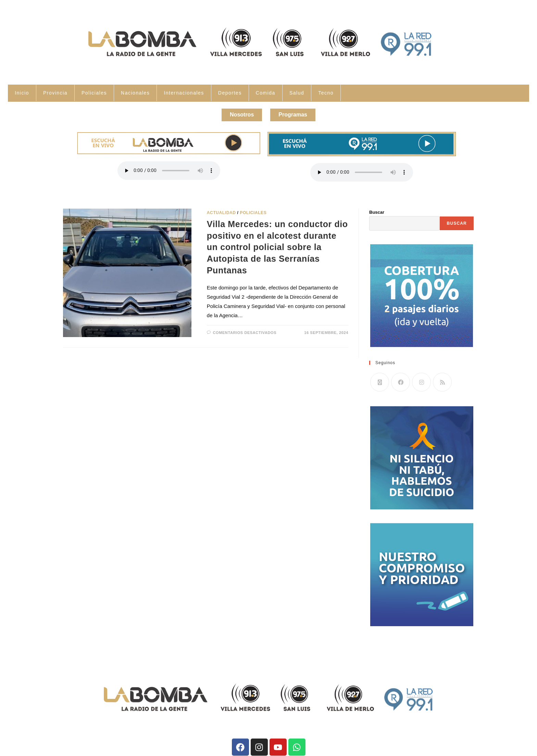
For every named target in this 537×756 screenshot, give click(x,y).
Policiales (94, 93)
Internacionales (184, 93)
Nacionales (135, 93)
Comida (266, 93)
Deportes (230, 93)
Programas (298, 113)
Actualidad (221, 210)
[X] (380, 379)
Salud (297, 93)
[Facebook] (401, 379)
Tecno (326, 93)
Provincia (55, 93)
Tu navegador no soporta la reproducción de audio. (169, 168)
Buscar (377, 209)
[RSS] (442, 379)
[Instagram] (421, 379)
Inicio (22, 93)
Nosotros (237, 113)
